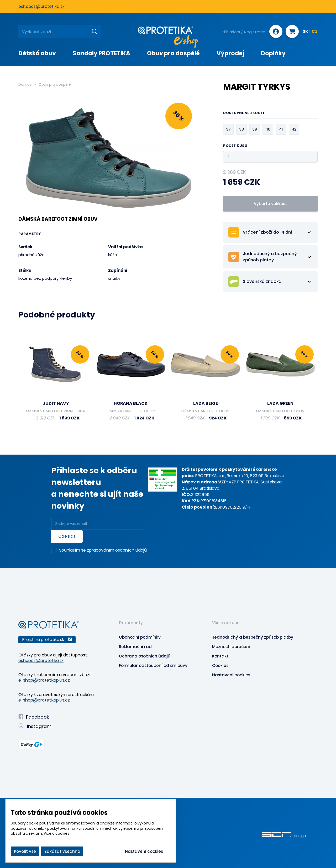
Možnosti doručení (231, 647)
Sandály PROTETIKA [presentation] (101, 53)
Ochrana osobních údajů (145, 656)
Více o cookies (57, 833)
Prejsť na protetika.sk (47, 640)
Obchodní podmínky (140, 637)
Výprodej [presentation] (230, 53)
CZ (315, 32)
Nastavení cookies (231, 675)
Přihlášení (231, 32)
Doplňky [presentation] (273, 53)
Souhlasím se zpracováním (103, 551)
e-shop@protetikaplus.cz (44, 680)
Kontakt (220, 656)
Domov (25, 84)
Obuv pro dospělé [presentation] (173, 53)
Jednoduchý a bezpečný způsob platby (253, 637)
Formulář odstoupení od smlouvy (153, 665)
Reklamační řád (135, 647)
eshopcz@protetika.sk (41, 6)
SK (305, 32)
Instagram (35, 726)
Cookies (220, 665)
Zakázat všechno (62, 851)
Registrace (255, 32)
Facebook (34, 717)
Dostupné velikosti (244, 113)
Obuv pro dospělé (55, 84)
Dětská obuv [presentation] (37, 53)
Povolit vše (25, 851)
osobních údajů (131, 550)
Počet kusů (235, 146)
